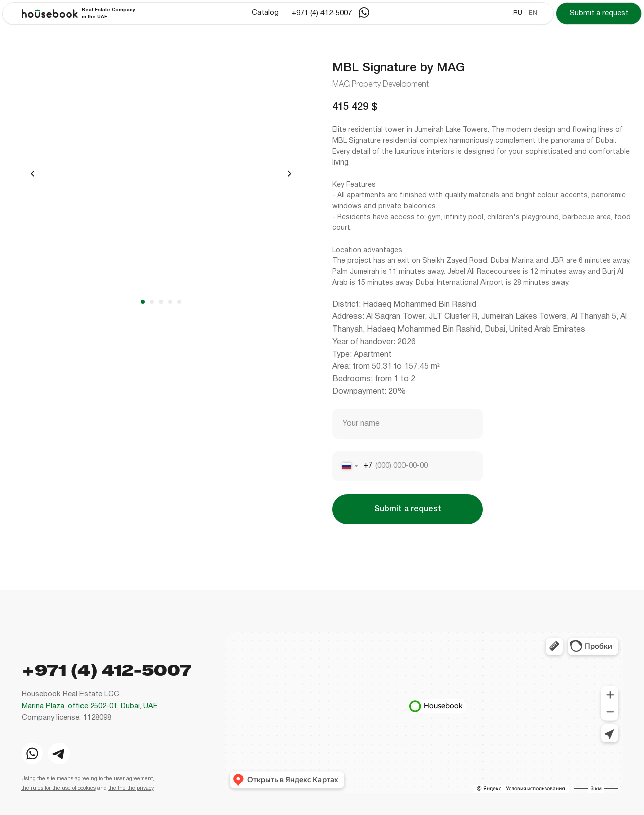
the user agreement (129, 779)
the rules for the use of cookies (58, 788)
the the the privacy (131, 788)
